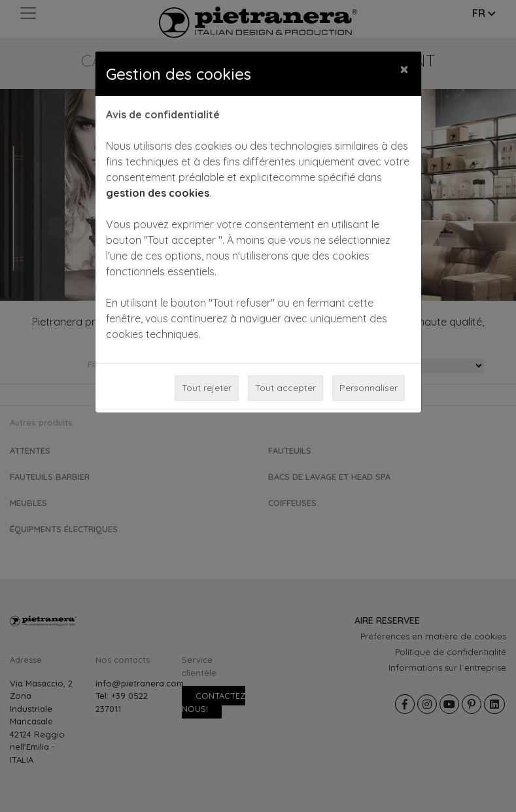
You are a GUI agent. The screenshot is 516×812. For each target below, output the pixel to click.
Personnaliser (369, 388)
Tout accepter (285, 388)
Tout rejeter (207, 388)
